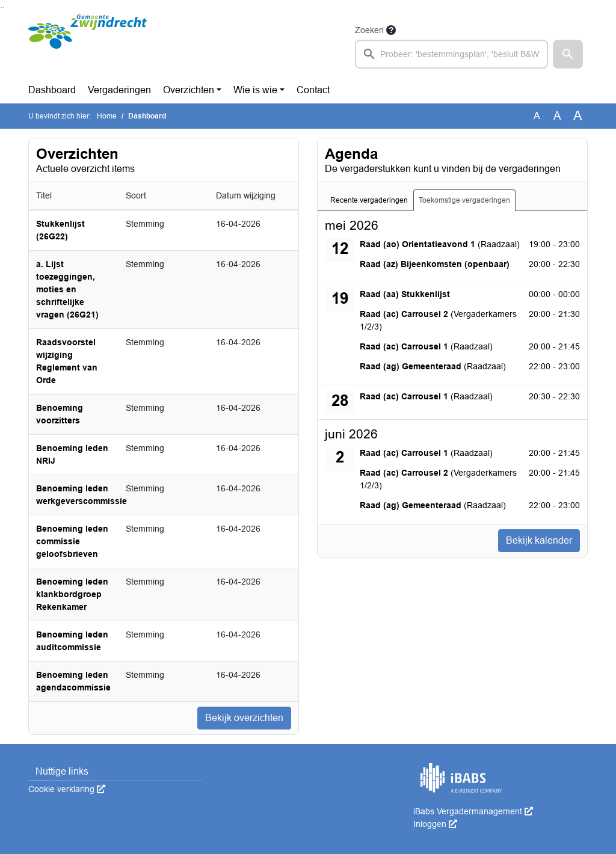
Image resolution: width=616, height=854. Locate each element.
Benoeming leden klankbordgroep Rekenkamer (72, 594)
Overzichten (189, 90)
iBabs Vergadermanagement (473, 811)
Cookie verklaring (67, 789)
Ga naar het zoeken (2, 8)
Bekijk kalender (539, 540)
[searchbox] (451, 54)
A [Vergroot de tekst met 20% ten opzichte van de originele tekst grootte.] (557, 116)
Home (107, 116)
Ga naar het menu (3, 8)
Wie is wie (255, 90)
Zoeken (369, 30)
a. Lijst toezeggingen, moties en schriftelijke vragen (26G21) (67, 289)
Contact (313, 90)
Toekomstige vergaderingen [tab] (464, 200)
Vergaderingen (119, 90)
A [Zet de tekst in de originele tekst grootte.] (537, 116)
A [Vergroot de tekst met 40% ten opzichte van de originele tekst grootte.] (578, 116)
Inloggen (435, 824)
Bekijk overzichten (244, 718)
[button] (568, 54)
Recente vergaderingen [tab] (369, 200)
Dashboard (52, 90)
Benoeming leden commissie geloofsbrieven (72, 541)
